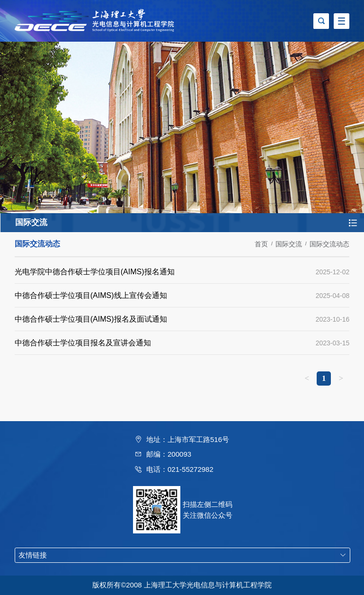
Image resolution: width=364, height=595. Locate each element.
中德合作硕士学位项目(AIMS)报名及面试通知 (91, 319)
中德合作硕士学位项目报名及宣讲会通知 (83, 343)
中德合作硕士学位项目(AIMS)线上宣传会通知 (91, 295)
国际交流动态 (329, 244)
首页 (261, 244)
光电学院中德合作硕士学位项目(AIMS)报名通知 (95, 272)
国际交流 (289, 244)
